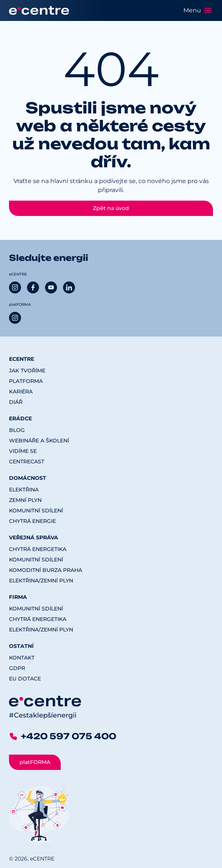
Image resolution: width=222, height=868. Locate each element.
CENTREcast (27, 462)
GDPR (17, 668)
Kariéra (21, 392)
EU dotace (25, 679)
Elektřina (24, 490)
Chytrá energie (32, 521)
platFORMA (26, 381)
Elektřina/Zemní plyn (41, 581)
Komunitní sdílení (36, 511)
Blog (17, 430)
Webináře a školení (39, 441)
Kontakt (22, 658)
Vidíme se (23, 451)
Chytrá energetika (38, 549)
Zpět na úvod (111, 208)
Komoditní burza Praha (46, 570)
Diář (16, 402)
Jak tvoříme (27, 371)
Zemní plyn (25, 500)
